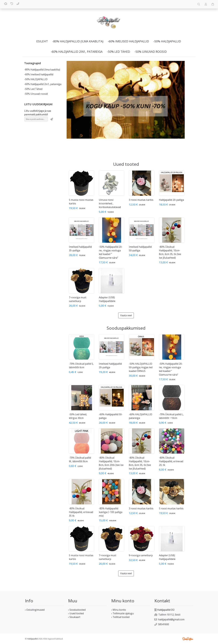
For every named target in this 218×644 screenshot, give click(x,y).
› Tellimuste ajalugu (122, 613)
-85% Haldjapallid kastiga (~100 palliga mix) (111, 512)
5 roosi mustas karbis (171, 508)
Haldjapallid (32, 639)
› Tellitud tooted (120, 617)
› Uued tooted (76, 613)
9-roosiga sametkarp (141, 555)
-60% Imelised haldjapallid (128, 41)
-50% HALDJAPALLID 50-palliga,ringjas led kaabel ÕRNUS (141, 367)
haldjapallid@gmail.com (171, 619)
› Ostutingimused (35, 610)
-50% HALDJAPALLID (167, 41)
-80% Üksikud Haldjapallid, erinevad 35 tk (81, 512)
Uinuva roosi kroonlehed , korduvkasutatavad (110, 203)
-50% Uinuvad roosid (151, 52)
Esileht (42, 41)
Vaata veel (126, 315)
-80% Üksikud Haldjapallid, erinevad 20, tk (171, 461)
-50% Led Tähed (118, 52)
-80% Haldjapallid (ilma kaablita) (78, 41)
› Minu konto (119, 610)
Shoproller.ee (188, 639)
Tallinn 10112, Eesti (169, 615)
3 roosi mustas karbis (141, 200)
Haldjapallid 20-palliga (171, 200)
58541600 (163, 624)
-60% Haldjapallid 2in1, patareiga (77, 52)
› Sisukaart (74, 617)
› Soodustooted (77, 610)
